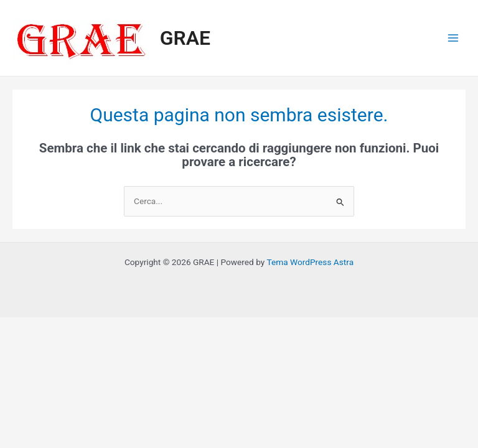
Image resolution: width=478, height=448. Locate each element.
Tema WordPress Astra (310, 262)
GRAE (185, 38)
